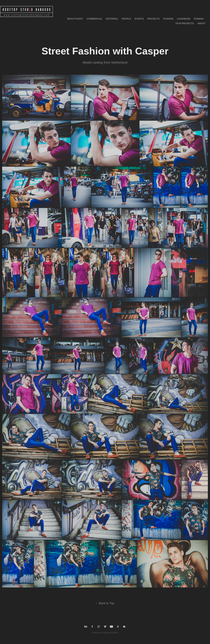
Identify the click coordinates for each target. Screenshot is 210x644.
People (126, 19)
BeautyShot (75, 19)
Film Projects (185, 23)
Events (139, 19)
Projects (153, 19)
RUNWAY (199, 19)
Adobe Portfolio (111, 633)
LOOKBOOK (184, 19)
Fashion (168, 19)
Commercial (94, 19)
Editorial (112, 19)
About (201, 23)
